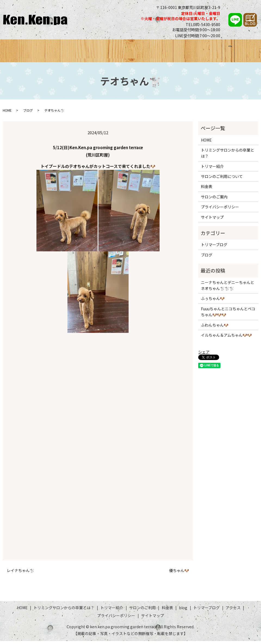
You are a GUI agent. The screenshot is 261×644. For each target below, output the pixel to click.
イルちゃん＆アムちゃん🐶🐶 (226, 338)
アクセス (243, 48)
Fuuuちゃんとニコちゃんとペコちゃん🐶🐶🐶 (228, 315)
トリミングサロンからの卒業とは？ (55, 48)
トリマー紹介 (108, 48)
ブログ (187, 48)
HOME (9, 48)
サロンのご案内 (214, 200)
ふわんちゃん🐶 (215, 328)
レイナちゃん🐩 (21, 573)
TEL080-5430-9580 (203, 24)
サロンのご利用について (222, 180)
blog (183, 611)
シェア (204, 355)
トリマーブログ (214, 48)
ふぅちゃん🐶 (213, 302)
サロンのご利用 (142, 48)
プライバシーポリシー (220, 210)
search (7, 58)
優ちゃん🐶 (179, 573)
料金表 (169, 48)
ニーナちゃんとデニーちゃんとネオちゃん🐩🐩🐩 (228, 288)
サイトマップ (212, 220)
